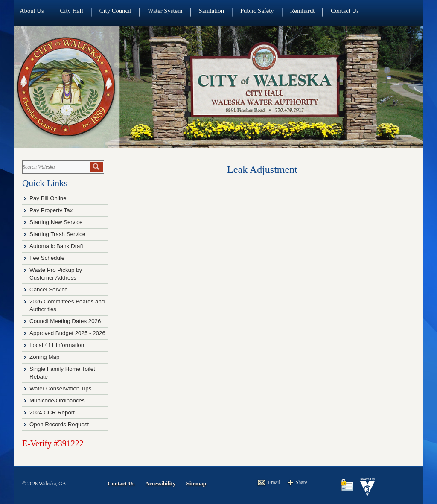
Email (274, 482)
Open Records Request (59, 424)
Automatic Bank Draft (57, 246)
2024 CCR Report (52, 412)
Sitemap (196, 483)
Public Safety (257, 11)
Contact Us (345, 11)
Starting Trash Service (57, 234)
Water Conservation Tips (60, 389)
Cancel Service (49, 290)
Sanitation (211, 11)
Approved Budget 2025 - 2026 (67, 333)
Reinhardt (303, 11)
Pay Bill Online (48, 198)
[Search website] (55, 167)
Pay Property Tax (51, 210)
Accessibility (160, 483)
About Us (32, 11)
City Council (115, 11)
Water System (165, 11)
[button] (96, 167)
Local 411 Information (57, 345)
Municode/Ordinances (58, 401)
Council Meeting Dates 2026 (65, 321)
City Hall (72, 11)
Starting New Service (56, 222)
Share (302, 482)
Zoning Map (44, 357)
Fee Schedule (47, 258)
